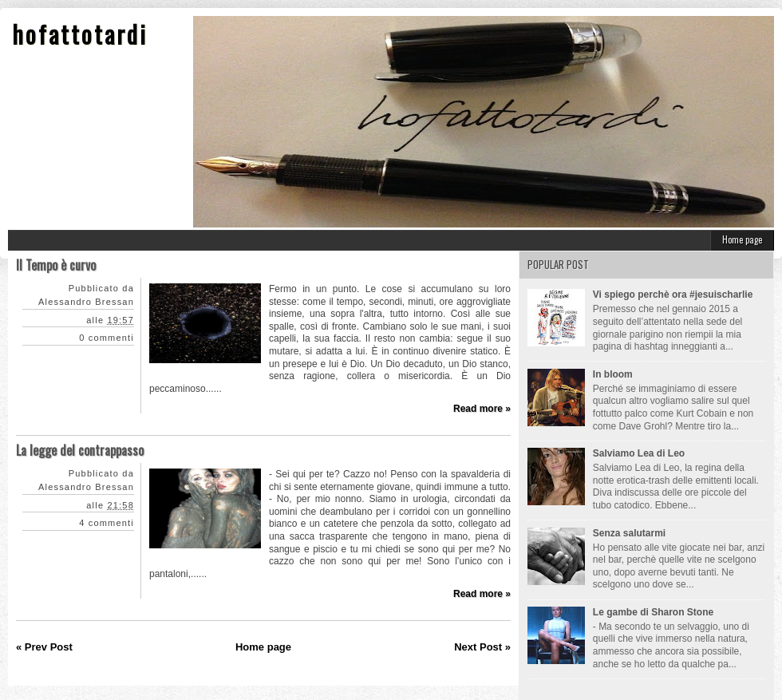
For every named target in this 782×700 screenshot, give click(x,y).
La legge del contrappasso (80, 450)
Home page (742, 239)
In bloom (613, 374)
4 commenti (107, 523)
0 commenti (107, 338)
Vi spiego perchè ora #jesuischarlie (673, 295)
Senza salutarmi (629, 533)
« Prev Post (44, 647)
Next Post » (482, 647)
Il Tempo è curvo (56, 265)
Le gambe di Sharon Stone (653, 612)
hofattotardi (80, 34)
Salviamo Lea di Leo (639, 453)
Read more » (482, 409)
